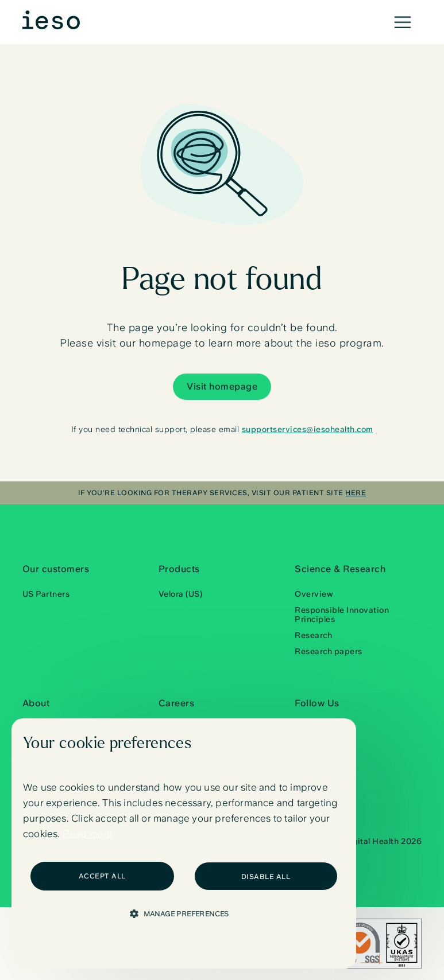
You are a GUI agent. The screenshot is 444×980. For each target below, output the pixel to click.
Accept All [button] (102, 876)
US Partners (46, 594)
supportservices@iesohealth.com (308, 429)
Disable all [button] (266, 877)
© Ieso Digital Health (369, 843)
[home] (51, 20)
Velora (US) (181, 594)
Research (313, 635)
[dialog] (184, 843)
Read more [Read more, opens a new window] (88, 834)
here (356, 493)
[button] (403, 22)
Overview (314, 594)
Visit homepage (222, 386)
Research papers (329, 651)
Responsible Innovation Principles (342, 615)
